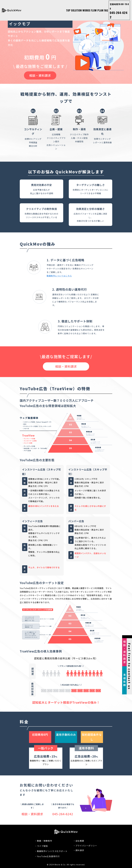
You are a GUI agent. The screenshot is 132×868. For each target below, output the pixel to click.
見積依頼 (124, 680)
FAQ (106, 10)
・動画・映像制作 (44, 841)
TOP (68, 10)
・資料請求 (79, 850)
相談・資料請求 (40, 75)
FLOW (94, 10)
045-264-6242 (119, 11)
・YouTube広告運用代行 (47, 856)
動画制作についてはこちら (59, 276)
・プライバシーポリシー (85, 846)
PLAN (100, 10)
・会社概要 (79, 841)
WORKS (86, 10)
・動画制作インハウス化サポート (51, 851)
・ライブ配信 (41, 846)
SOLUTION (76, 10)
